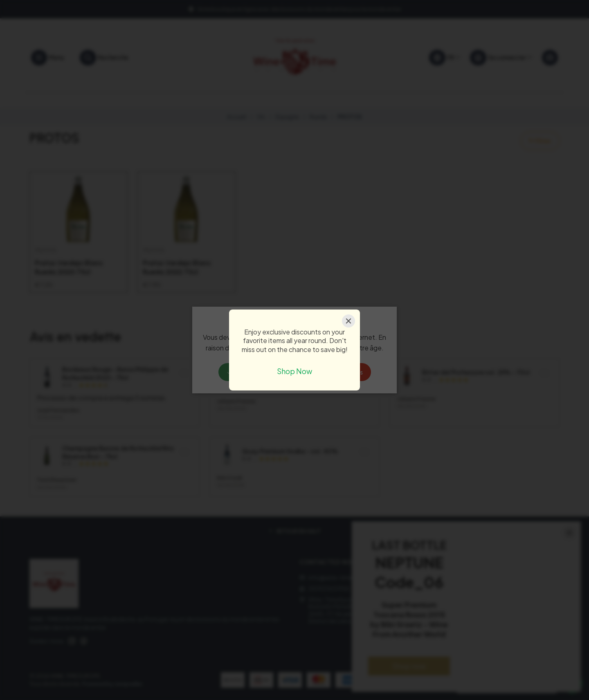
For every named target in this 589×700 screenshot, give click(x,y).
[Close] (348, 321)
